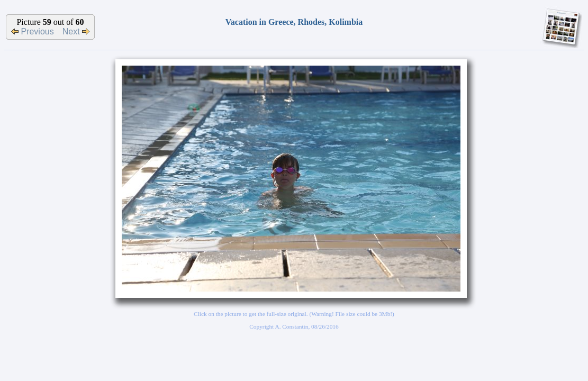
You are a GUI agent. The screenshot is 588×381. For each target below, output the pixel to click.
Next (76, 31)
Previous (33, 31)
